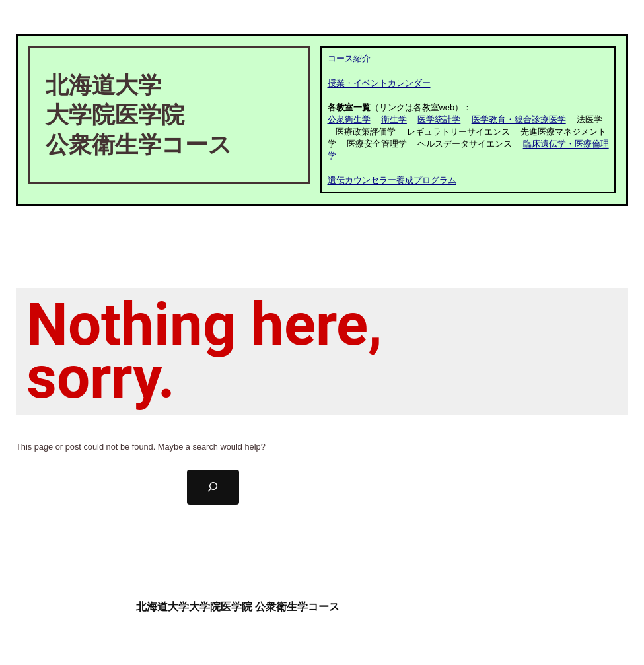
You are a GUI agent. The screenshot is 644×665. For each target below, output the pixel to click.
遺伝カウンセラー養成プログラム (392, 180)
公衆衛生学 (349, 119)
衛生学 (394, 119)
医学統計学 (439, 119)
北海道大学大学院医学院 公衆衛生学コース (238, 607)
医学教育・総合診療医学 (519, 119)
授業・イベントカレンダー (379, 83)
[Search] (213, 487)
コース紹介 (349, 58)
